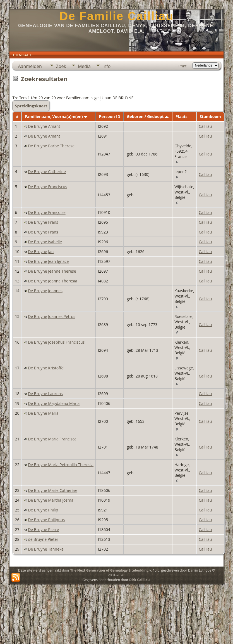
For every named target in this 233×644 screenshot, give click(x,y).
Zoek (61, 66)
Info (106, 66)
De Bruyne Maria (43, 413)
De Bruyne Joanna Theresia (52, 281)
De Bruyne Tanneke (46, 549)
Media (84, 66)
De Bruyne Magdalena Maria (54, 403)
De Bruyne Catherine (47, 172)
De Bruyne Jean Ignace (48, 261)
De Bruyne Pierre (43, 529)
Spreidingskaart (31, 106)
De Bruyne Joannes (45, 291)
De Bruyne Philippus (46, 520)
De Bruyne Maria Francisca (52, 439)
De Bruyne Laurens (45, 394)
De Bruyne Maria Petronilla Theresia (61, 465)
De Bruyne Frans (43, 222)
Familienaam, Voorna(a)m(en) (56, 116)
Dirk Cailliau (139, 580)
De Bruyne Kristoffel (46, 368)
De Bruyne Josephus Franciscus (56, 342)
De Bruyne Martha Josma (51, 500)
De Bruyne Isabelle (45, 242)
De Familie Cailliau (116, 16)
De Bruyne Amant (44, 126)
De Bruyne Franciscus (47, 187)
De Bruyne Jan (41, 252)
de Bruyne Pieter (43, 539)
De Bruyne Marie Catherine (53, 490)
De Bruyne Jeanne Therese (52, 271)
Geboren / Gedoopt (148, 116)
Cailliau (205, 126)
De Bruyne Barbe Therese (51, 146)
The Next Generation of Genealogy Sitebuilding (109, 570)
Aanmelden (30, 66)
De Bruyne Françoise (47, 212)
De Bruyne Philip (43, 510)
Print (182, 66)
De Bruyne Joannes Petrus (52, 316)
